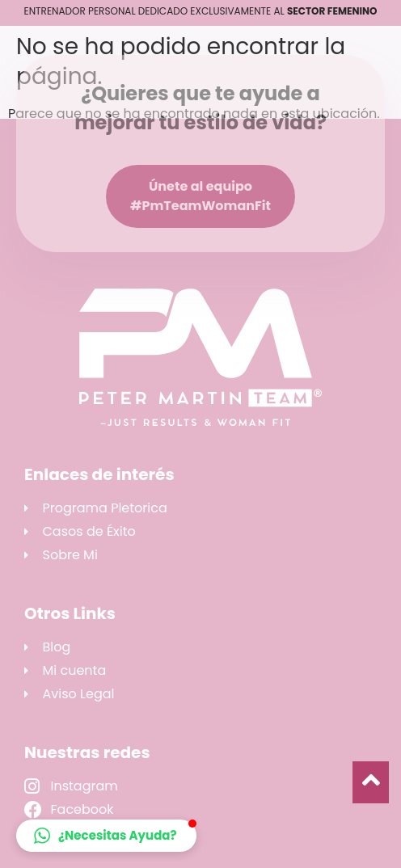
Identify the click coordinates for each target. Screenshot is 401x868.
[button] (106, 836)
